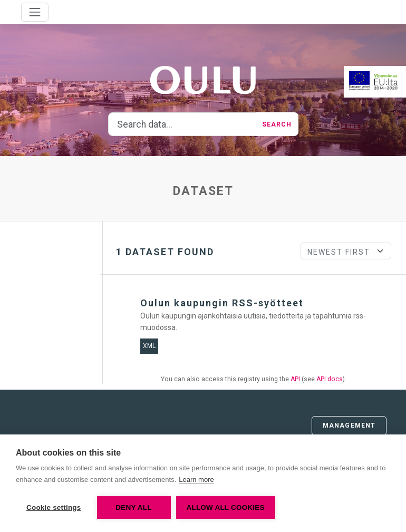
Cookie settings (54, 507)
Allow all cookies (226, 507)
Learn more (196, 480)
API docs (330, 379)
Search (277, 124)
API (295, 379)
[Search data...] (182, 124)
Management (349, 425)
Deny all (133, 507)
